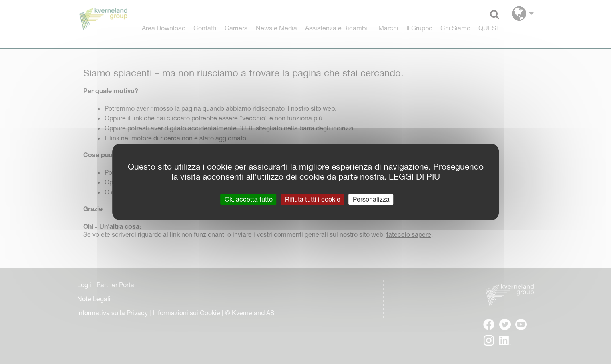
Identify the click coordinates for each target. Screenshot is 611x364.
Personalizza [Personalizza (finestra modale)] (371, 199)
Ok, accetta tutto (249, 199)
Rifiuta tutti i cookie (313, 199)
